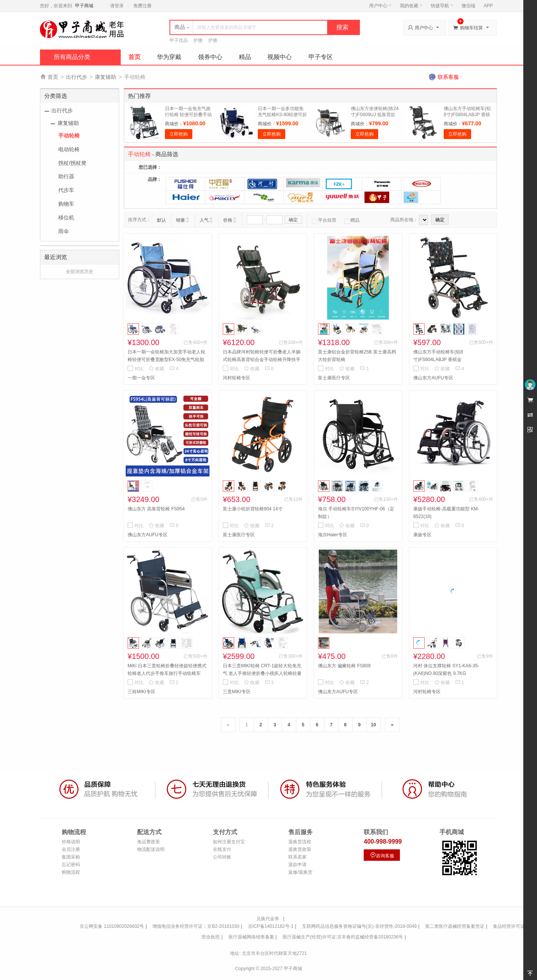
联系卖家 (297, 857)
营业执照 (211, 937)
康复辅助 (105, 77)
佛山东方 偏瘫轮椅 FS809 (344, 666)
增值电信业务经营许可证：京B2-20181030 (196, 926)
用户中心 (380, 6)
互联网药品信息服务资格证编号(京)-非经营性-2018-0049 (359, 926)
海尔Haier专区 (333, 535)
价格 (228, 220)
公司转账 (222, 857)
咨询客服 (382, 855)
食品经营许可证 (509, 926)
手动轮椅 (69, 136)
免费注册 (142, 6)
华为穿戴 (169, 57)
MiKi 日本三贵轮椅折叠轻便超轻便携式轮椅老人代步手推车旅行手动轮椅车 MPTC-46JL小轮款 (167, 673)
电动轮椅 (69, 149)
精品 (245, 57)
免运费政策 (149, 842)
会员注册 (71, 849)
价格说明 (71, 842)
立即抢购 (179, 134)
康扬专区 (422, 535)
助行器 (66, 176)
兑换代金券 (268, 919)
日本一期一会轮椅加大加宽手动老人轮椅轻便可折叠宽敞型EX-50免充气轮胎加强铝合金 (166, 360)
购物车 (66, 204)
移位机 (66, 217)
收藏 (156, 369)
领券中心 (210, 57)
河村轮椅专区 (237, 378)
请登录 (117, 6)
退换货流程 (300, 842)
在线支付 (222, 849)
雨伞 (64, 231)
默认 (161, 220)
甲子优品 (179, 40)
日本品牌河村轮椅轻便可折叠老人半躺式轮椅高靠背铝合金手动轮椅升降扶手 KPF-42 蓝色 (262, 360)
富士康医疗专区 (334, 378)
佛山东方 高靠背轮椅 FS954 (156, 509)
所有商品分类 (72, 57)
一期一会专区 (141, 378)
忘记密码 (71, 865)
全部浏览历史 (80, 272)
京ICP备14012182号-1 (271, 926)
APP (488, 6)
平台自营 (324, 220)
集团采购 (71, 857)
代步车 (66, 190)
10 (373, 725)
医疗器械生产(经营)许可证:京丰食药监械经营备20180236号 (343, 937)
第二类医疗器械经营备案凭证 (455, 926)
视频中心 (280, 57)
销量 (181, 220)
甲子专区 (321, 57)
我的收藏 (411, 6)
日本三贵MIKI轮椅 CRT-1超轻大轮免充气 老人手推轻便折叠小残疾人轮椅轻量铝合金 (262, 673)
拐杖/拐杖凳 (72, 163)
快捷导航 (442, 6)
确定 (293, 220)
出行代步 (77, 77)
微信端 (468, 6)
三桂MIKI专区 (141, 692)
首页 (134, 57)
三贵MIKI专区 (237, 692)
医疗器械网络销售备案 (251, 937)
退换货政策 (300, 849)
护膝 (213, 40)
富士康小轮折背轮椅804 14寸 (253, 509)
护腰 (198, 40)
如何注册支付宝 (229, 842)
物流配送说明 (151, 849)
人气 (204, 220)
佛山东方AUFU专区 (433, 378)
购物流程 (71, 872)
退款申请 (297, 865)
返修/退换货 (300, 872)
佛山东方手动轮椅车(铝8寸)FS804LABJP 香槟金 (467, 115)
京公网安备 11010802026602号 (112, 926)
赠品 (352, 220)
